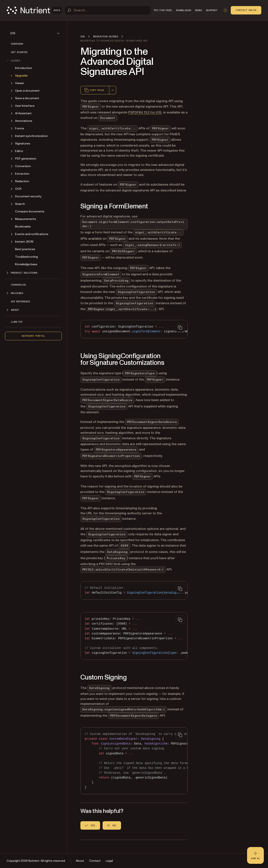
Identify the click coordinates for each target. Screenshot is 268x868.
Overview (17, 44)
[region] (134, 329)
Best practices (25, 249)
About (80, 861)
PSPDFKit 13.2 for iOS (145, 112)
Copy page (94, 90)
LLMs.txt (17, 322)
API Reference (21, 301)
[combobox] (113, 90)
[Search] (108, 10)
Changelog (18, 285)
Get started (19, 52)
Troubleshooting (26, 257)
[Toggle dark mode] (225, 10)
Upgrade (21, 76)
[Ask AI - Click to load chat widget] (255, 855)
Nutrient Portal (33, 336)
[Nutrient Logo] (34, 10)
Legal (109, 861)
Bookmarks (23, 227)
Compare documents (30, 211)
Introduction (24, 68)
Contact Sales (246, 10)
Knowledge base (26, 264)
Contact (95, 861)
